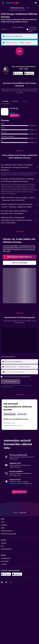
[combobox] (5, 29)
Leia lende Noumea (9, 423)
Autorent (15, 513)
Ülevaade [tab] (5, 101)
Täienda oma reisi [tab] (10, 414)
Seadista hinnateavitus (16, 484)
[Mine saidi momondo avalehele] (12, 3)
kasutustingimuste (25, 385)
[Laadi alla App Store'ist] (29, 74)
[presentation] (29, 73)
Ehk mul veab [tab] (22, 414)
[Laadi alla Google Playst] (18, 74)
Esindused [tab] (24, 101)
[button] (3, 3)
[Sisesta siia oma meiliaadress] (21, 372)
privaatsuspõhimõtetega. (7, 387)
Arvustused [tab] (15, 101)
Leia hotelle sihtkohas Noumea (13, 426)
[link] (15, 115)
